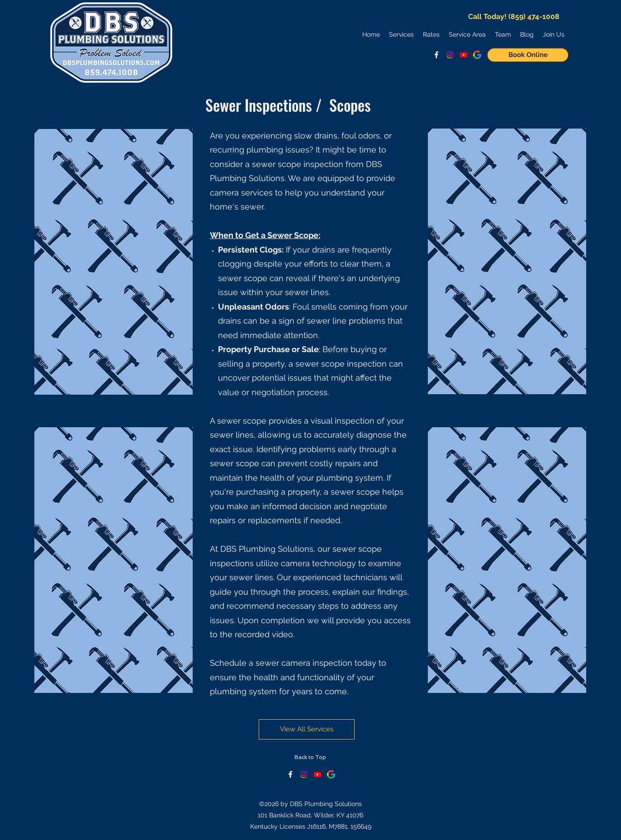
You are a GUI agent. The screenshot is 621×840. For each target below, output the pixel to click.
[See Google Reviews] (477, 55)
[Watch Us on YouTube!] (464, 55)
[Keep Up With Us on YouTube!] (318, 774)
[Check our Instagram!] (304, 774)
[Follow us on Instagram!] (450, 55)
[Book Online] (528, 55)
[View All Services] (307, 729)
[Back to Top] (310, 757)
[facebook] (436, 55)
